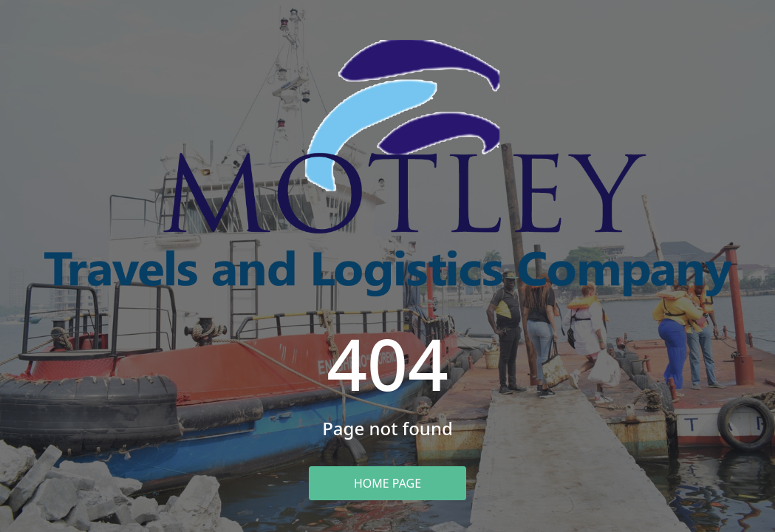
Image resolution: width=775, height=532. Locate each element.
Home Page (387, 483)
